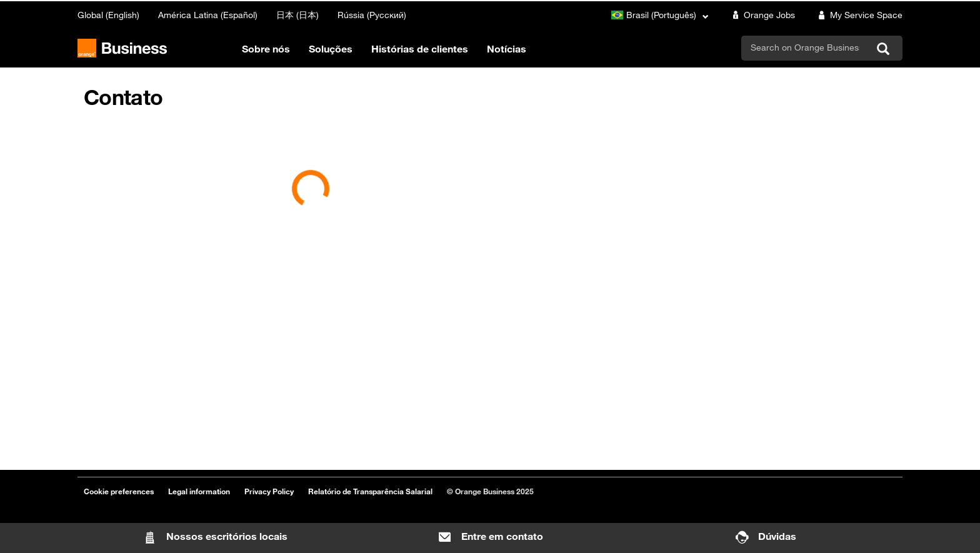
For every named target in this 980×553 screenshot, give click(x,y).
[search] (805, 47)
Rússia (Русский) (372, 15)
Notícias (507, 49)
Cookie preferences (119, 491)
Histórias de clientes (420, 49)
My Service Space (858, 15)
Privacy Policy (269, 491)
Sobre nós (266, 49)
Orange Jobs (761, 15)
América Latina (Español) (208, 15)
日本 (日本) (297, 15)
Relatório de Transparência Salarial (370, 491)
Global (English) (108, 15)
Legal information (199, 491)
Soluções (331, 49)
